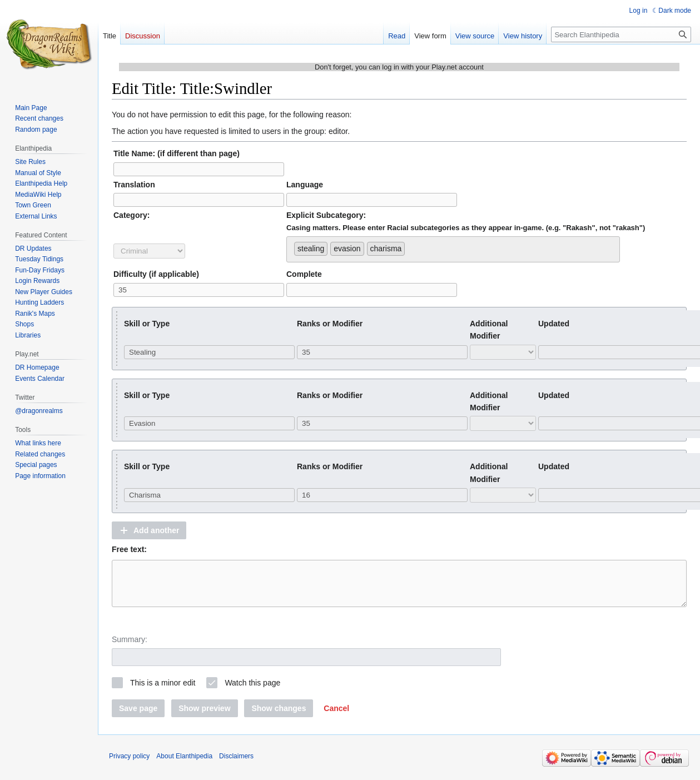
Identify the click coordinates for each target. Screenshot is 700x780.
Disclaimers (236, 764)
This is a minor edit (163, 691)
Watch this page (252, 691)
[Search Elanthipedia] (621, 34)
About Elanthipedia (184, 764)
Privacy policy (129, 764)
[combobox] (453, 249)
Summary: (130, 648)
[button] (149, 530)
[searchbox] (411, 246)
